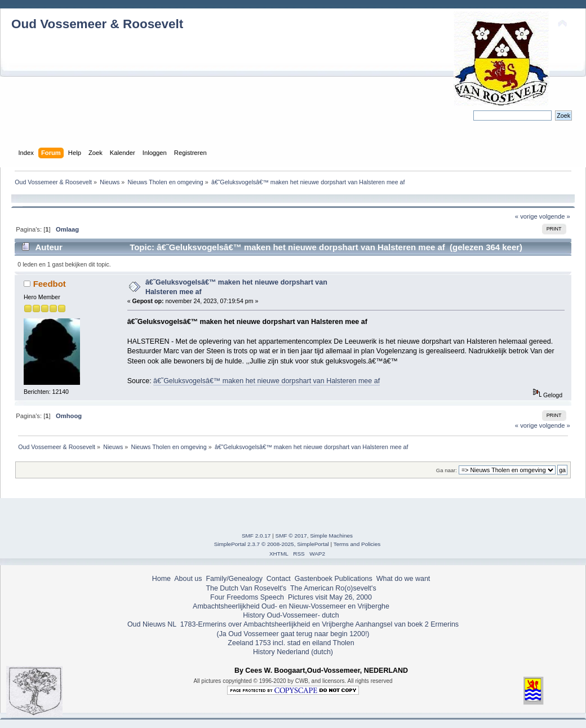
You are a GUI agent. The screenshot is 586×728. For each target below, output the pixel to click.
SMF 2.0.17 (256, 536)
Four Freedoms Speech (247, 597)
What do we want (403, 579)
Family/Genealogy (234, 579)
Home (161, 579)
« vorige (526, 216)
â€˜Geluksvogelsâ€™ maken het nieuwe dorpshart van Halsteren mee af (267, 381)
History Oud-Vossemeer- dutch (291, 615)
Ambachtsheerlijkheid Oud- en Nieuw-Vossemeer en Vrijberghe (291, 606)
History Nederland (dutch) (293, 652)
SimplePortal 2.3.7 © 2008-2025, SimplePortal (272, 544)
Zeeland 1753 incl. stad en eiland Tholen (291, 643)
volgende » (555, 216)
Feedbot (50, 284)
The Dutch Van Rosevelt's (246, 588)
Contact (279, 579)
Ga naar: (447, 470)
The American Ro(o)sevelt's (333, 588)
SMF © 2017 (291, 536)
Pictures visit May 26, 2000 (330, 597)
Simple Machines (331, 536)
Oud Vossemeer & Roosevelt (97, 24)
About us (188, 579)
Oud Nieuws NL (152, 624)
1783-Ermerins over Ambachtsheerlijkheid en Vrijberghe (266, 624)
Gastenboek (314, 579)
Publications (354, 579)
